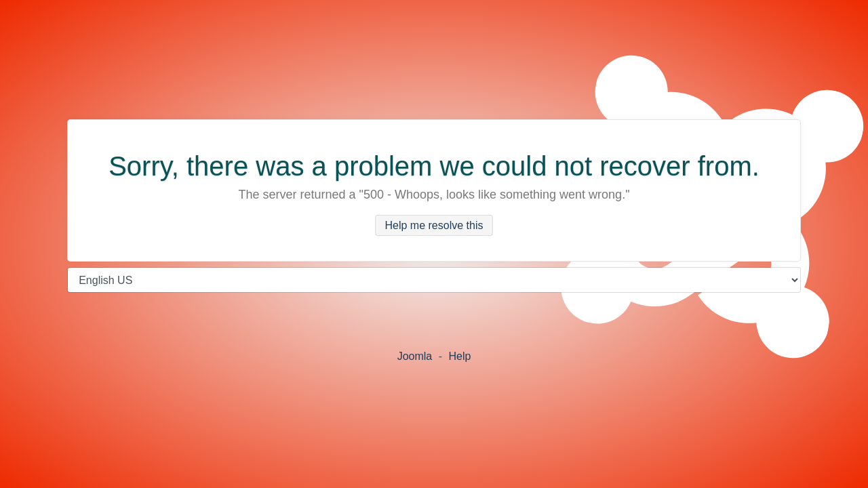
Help (459, 356)
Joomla (415, 356)
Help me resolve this (434, 225)
